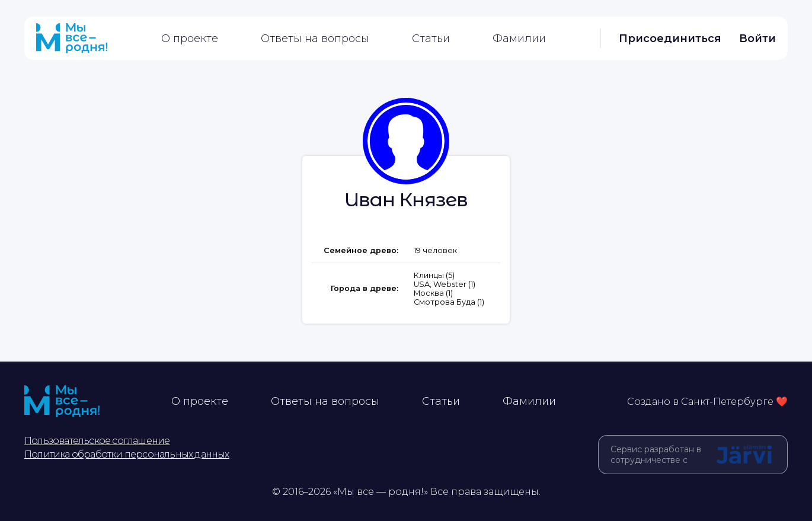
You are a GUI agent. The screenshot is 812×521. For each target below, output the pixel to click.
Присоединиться (670, 39)
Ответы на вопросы (315, 39)
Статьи (431, 39)
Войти (757, 39)
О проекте (190, 39)
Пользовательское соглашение (97, 441)
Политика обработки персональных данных (127, 454)
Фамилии (519, 39)
